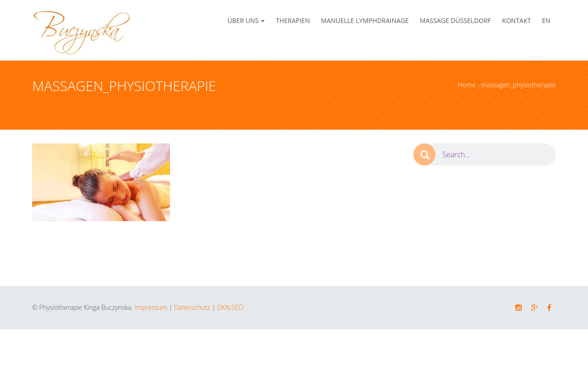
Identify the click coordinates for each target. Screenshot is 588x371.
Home (467, 85)
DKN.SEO (229, 307)
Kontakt (517, 20)
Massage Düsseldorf (455, 20)
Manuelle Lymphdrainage (365, 20)
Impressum (151, 307)
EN (546, 20)
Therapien (293, 20)
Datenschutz (192, 307)
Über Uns (246, 20)
